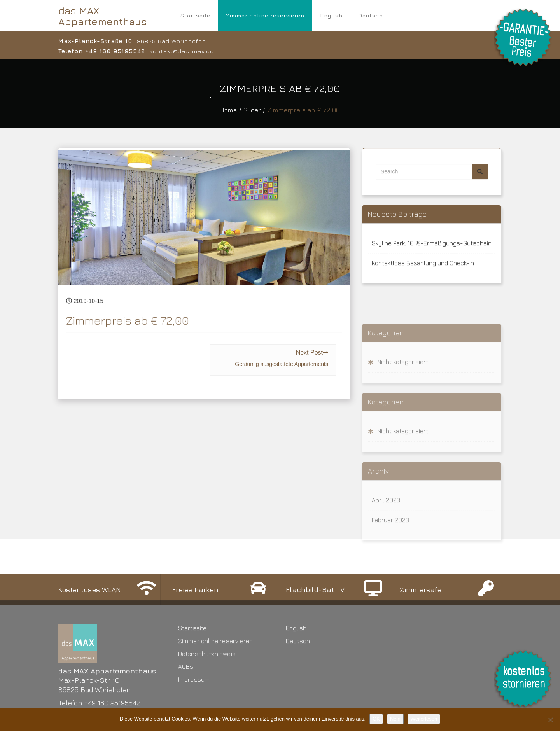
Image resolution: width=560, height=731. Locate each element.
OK (376, 719)
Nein (395, 719)
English (331, 15)
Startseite (195, 15)
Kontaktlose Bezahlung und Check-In (423, 267)
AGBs (186, 706)
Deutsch (371, 15)
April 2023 (386, 540)
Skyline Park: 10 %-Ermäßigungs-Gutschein (432, 247)
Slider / (256, 110)
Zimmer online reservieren (265, 15)
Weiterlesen (424, 719)
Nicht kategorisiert (403, 401)
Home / (233, 110)
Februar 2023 (390, 560)
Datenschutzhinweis (207, 693)
